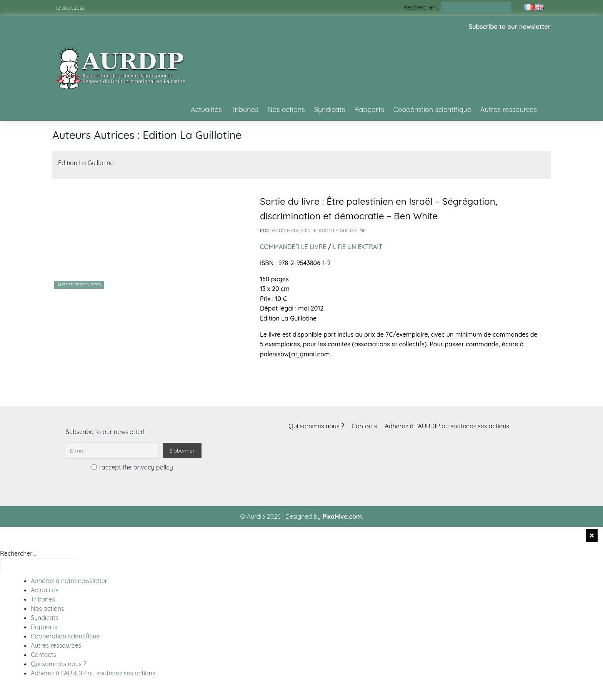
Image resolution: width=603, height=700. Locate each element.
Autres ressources (509, 109)
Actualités (206, 109)
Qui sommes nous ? (316, 426)
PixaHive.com (342, 516)
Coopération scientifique (432, 109)
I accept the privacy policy (132, 467)
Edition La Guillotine (340, 230)
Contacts (365, 426)
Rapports (369, 109)
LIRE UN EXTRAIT (358, 247)
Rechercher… (421, 7)
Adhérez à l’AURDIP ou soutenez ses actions (447, 426)
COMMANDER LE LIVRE (293, 247)
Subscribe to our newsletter (510, 27)
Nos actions (286, 109)
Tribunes (245, 109)
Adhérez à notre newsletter (69, 581)
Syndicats (330, 109)
